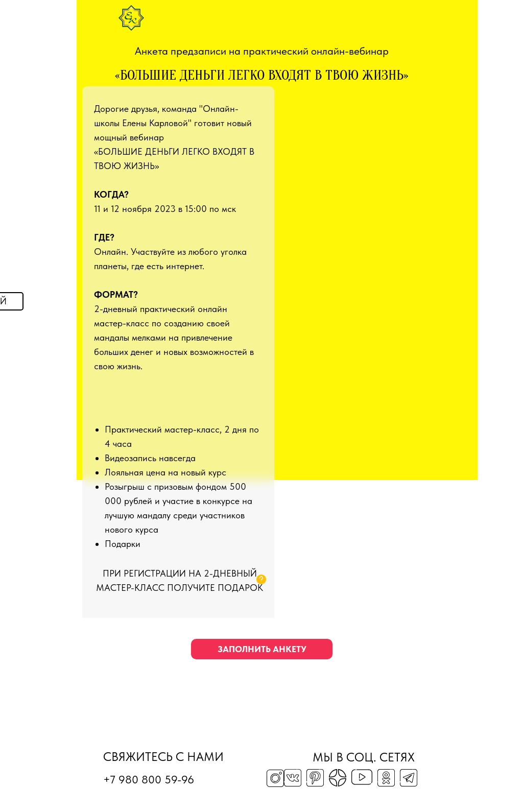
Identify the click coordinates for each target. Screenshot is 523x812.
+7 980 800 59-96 (149, 779)
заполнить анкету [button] (262, 649)
